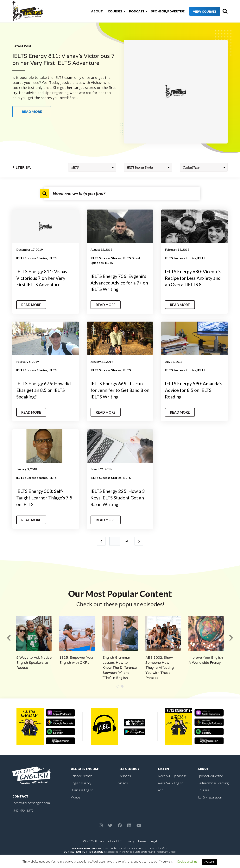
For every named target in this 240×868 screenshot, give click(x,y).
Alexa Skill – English (171, 782)
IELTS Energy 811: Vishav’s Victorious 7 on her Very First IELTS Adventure (44, 278)
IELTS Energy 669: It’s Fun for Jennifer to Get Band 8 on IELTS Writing (118, 390)
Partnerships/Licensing (213, 782)
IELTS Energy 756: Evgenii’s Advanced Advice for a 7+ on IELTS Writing (119, 283)
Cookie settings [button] (187, 861)
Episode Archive (82, 775)
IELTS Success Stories (32, 258)
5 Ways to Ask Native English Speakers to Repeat (34, 662)
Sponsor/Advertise (161, 11)
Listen (164, 768)
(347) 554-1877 (23, 810)
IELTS (53, 258)
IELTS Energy (129, 768)
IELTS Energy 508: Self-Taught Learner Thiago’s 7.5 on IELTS (45, 497)
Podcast (130, 11)
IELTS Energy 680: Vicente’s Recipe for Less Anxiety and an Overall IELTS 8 (194, 278)
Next (139, 541)
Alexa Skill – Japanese (173, 775)
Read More (32, 304)
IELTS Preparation (210, 796)
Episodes (125, 775)
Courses (109, 11)
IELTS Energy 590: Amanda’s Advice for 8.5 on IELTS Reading (194, 390)
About (91, 11)
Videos (76, 796)
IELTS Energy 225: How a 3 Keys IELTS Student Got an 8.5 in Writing (118, 497)
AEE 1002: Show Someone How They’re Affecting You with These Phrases (160, 667)
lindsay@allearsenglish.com (31, 802)
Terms (142, 840)
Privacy (129, 840)
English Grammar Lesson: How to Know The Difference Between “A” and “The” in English (120, 667)
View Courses (198, 12)
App (161, 789)
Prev (101, 541)
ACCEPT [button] (209, 862)
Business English (82, 789)
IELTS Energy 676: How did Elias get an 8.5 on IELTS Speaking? (44, 390)
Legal (153, 840)
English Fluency (81, 782)
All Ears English (85, 768)
